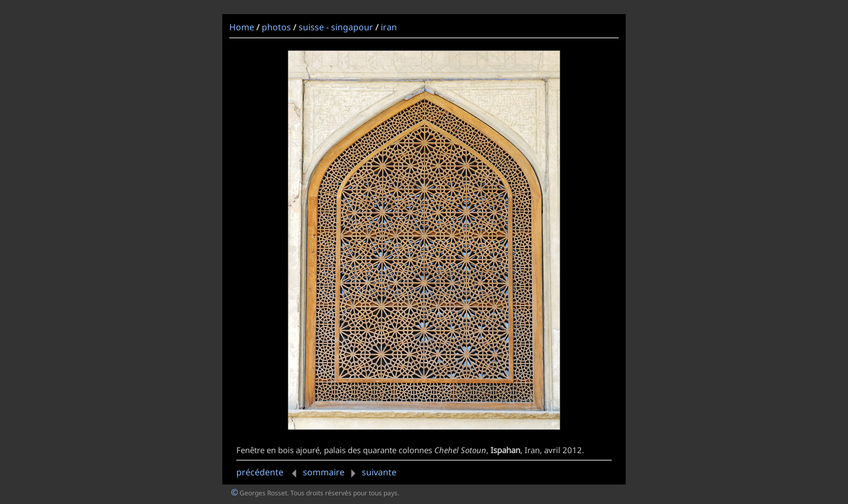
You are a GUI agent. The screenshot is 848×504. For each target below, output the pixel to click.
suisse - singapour (336, 27)
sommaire (324, 472)
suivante (372, 472)
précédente (269, 472)
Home (242, 27)
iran (389, 27)
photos (276, 27)
